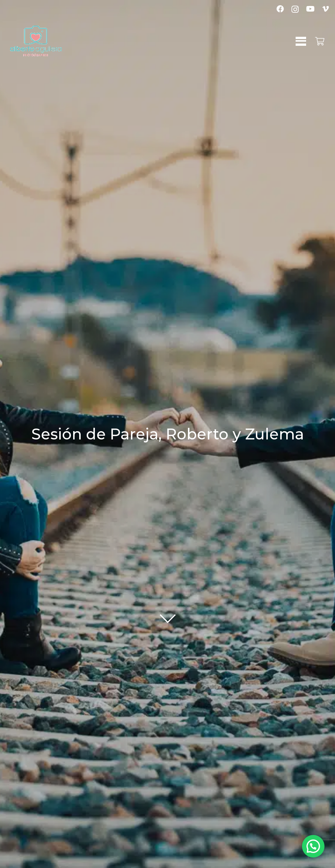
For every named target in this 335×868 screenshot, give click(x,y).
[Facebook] (280, 9)
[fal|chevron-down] (168, 613)
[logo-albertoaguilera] (36, 41)
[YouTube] (310, 9)
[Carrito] (320, 41)
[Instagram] (295, 9)
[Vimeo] (326, 9)
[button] (301, 41)
